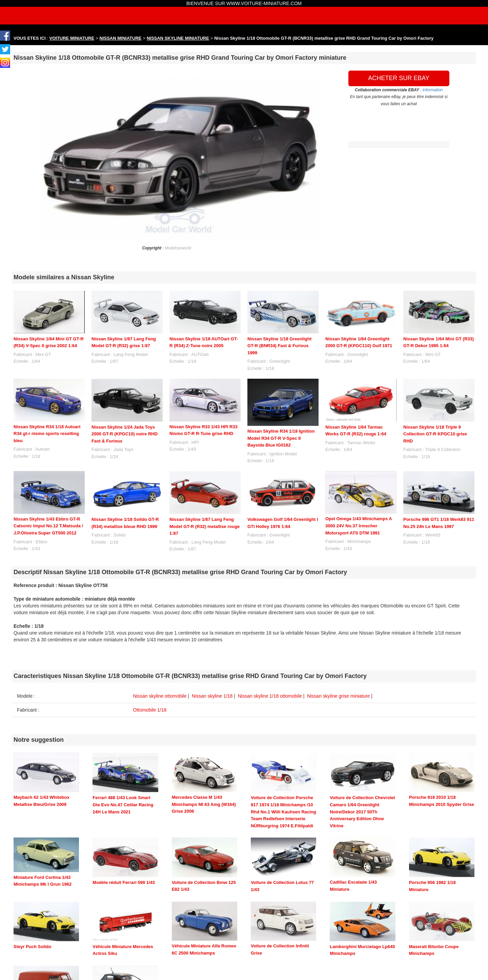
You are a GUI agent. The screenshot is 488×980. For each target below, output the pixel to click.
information (433, 90)
